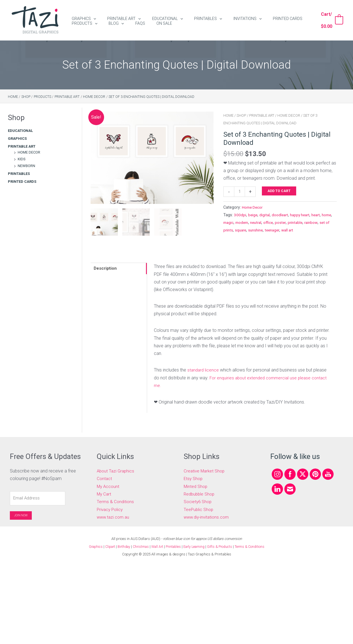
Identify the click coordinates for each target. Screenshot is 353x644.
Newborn (26, 166)
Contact (105, 478)
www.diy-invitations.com (208, 516)
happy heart (303, 216)
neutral (272, 223)
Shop (241, 115)
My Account (109, 486)
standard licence (204, 370)
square (270, 231)
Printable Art (22, 146)
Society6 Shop (198, 501)
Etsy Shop (194, 478)
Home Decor (29, 152)
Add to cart (280, 191)
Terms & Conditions (116, 501)
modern (256, 223)
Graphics (17, 139)
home (229, 223)
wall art (321, 231)
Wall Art (157, 546)
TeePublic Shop (199, 509)
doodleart (281, 216)
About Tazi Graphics (116, 471)
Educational (20, 131)
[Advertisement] (36, 282)
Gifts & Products (224, 546)
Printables (19, 174)
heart (321, 216)
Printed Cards (22, 182)
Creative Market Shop (205, 471)
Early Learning (197, 546)
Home (228, 115)
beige (253, 216)
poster (298, 223)
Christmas (139, 546)
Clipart (106, 546)
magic (242, 223)
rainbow (231, 231)
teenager (305, 231)
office (285, 223)
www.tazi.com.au (114, 516)
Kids (22, 159)
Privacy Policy (111, 509)
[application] (91, 15)
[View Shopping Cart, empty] (330, 20)
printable (314, 223)
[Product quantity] (240, 192)
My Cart (104, 494)
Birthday (121, 546)
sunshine (286, 231)
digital (265, 216)
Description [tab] (106, 269)
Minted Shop (196, 486)
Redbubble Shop (200, 494)
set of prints (251, 231)
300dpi (240, 216)
